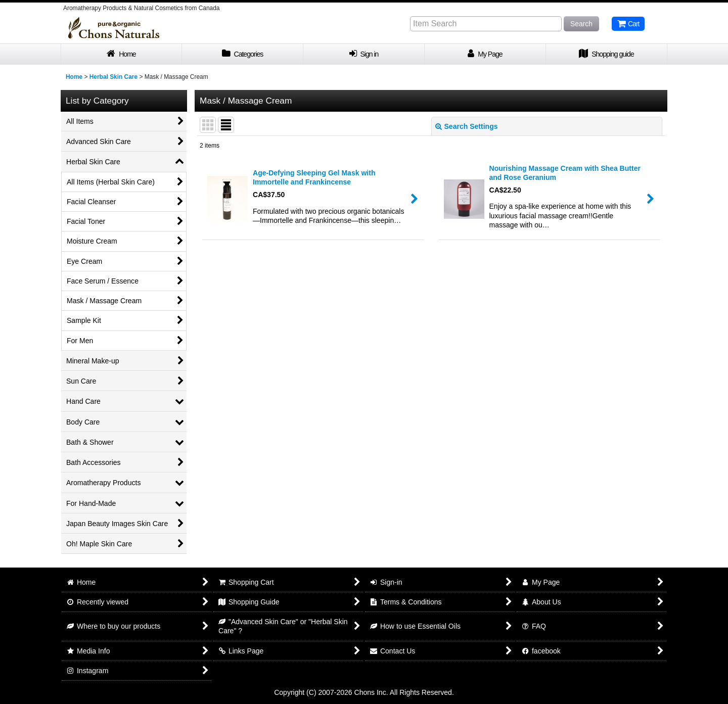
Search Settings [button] (467, 126)
